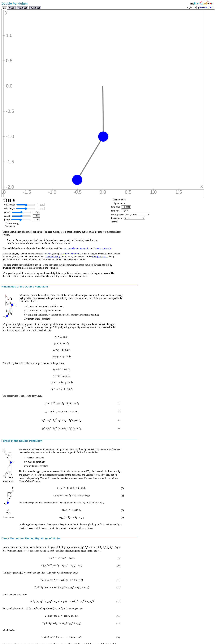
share (114, 222)
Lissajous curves (100, 257)
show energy (12, 223)
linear (48, 254)
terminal (10, 227)
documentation (83, 248)
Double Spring (53, 257)
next (211, 7)
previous (203, 7)
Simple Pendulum (71, 254)
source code (69, 248)
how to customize (103, 248)
